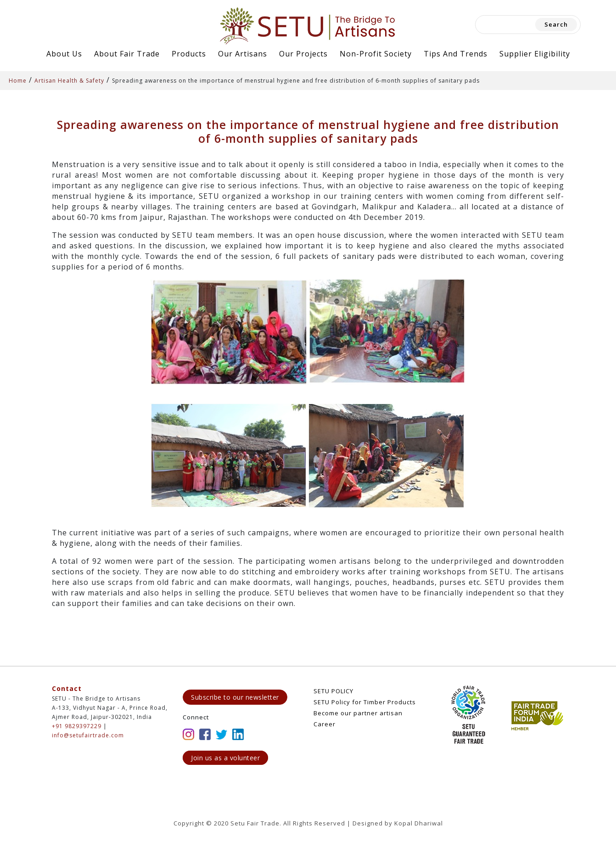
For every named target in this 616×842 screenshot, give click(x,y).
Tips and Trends (456, 54)
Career (325, 724)
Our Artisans (243, 54)
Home (18, 81)
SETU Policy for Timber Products (365, 702)
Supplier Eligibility (535, 54)
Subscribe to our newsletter (235, 697)
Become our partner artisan (358, 713)
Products (189, 54)
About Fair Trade (127, 54)
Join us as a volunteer (225, 758)
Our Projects (303, 54)
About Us (64, 54)
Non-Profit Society (376, 54)
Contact (67, 688)
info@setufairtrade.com (88, 735)
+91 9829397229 (77, 726)
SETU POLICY (333, 691)
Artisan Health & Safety (69, 81)
